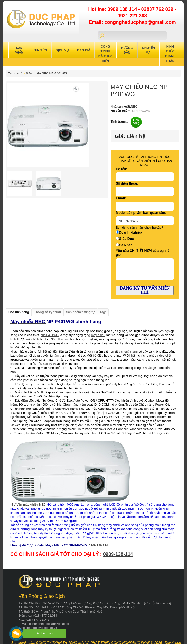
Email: (121, 198)
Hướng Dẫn (127, 50)
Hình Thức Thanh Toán (170, 54)
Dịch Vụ (62, 50)
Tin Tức (41, 50)
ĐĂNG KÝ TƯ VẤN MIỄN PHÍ (145, 290)
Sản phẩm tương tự (80, 312)
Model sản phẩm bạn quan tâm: (141, 213)
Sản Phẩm (19, 50)
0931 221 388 (132, 16)
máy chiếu (98, 335)
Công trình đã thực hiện (105, 54)
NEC (134, 107)
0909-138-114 (118, 554)
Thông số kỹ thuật (48, 312)
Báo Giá (84, 50)
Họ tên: (122, 169)
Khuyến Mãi (148, 50)
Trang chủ (15, 73)
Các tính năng (19, 312)
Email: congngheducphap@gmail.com (132, 22)
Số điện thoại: (127, 183)
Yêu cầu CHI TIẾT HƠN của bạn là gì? (143, 253)
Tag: (103, 312)
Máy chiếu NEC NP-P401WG (46, 73)
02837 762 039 (158, 9)
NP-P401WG (50, 335)
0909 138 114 (123, 9)
